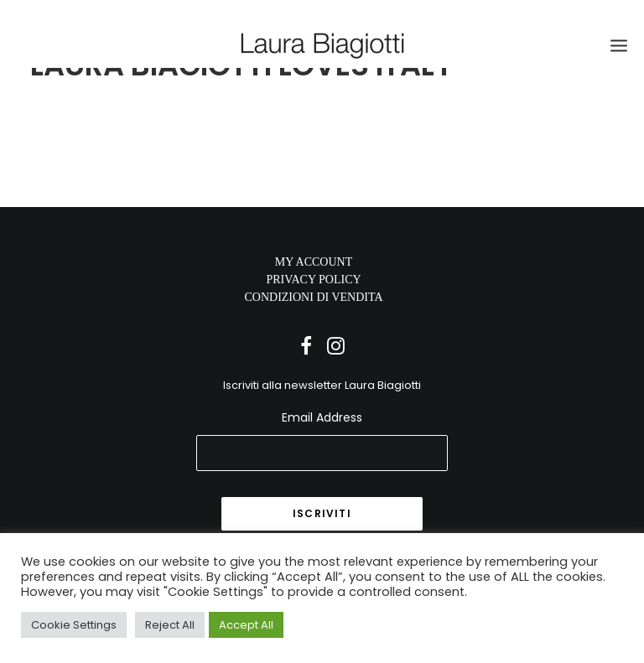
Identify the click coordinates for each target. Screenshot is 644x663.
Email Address (322, 417)
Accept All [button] (246, 625)
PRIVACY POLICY (313, 280)
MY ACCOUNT (314, 262)
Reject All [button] (170, 625)
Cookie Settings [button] (74, 625)
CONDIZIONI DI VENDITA (313, 297)
